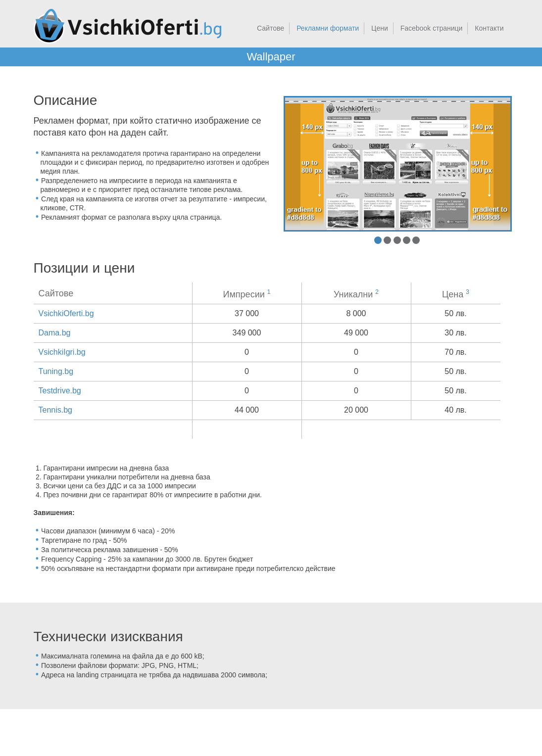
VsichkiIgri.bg (62, 352)
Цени (380, 28)
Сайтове (271, 28)
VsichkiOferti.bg (66, 313)
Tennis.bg (56, 410)
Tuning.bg (56, 371)
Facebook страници (432, 28)
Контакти (489, 28)
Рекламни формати (328, 28)
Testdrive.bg (60, 391)
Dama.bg (55, 333)
